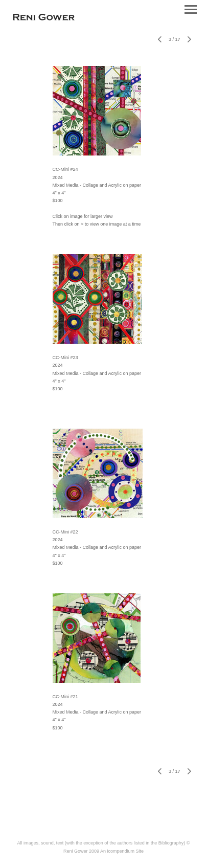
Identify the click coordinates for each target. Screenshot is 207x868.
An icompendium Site (122, 851)
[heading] (44, 18)
